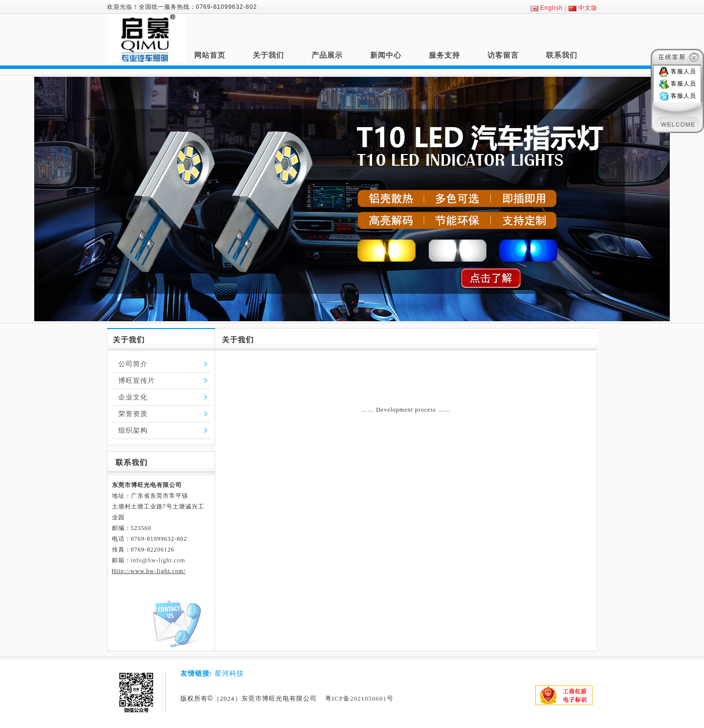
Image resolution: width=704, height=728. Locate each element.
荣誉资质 (133, 414)
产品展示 (327, 55)
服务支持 (444, 55)
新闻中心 (386, 55)
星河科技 (229, 673)
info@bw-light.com (158, 560)
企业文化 (133, 397)
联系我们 (562, 55)
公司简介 (133, 364)
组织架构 (133, 430)
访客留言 (503, 55)
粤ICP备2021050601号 (359, 698)
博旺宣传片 (137, 381)
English (551, 8)
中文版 (588, 8)
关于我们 (268, 55)
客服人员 (683, 71)
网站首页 (210, 55)
